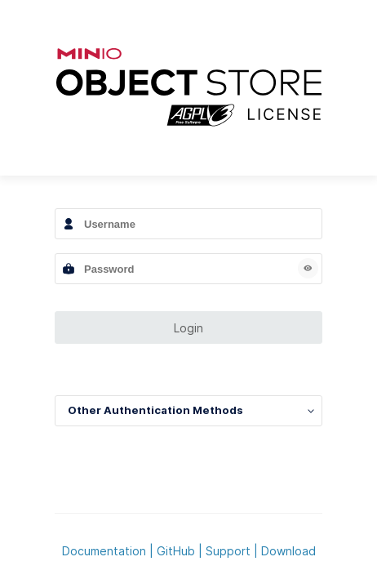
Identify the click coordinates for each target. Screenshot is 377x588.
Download (288, 551)
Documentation (104, 551)
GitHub (176, 551)
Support (228, 551)
